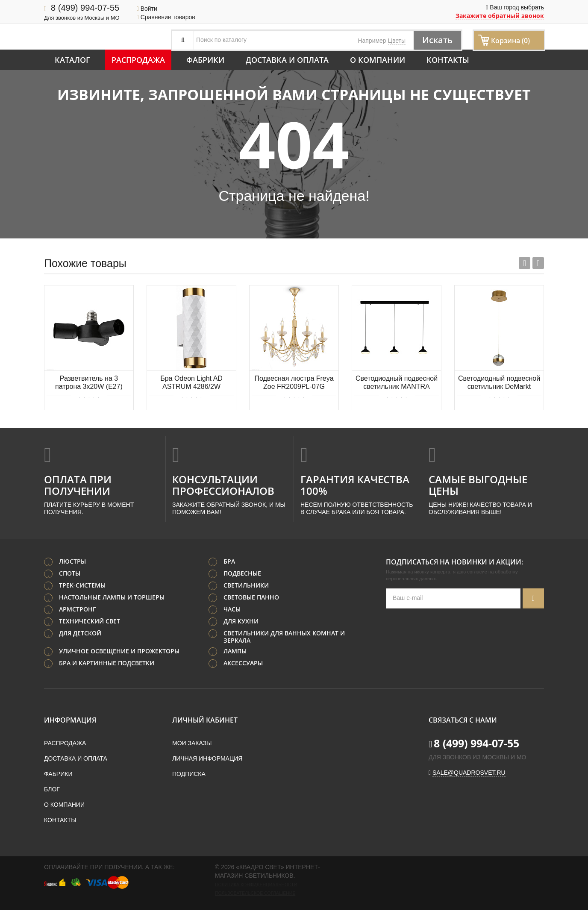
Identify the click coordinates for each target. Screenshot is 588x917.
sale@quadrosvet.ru (469, 773)
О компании (378, 60)
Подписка (189, 774)
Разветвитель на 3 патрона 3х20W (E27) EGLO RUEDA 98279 (89, 383)
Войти (147, 9)
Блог (52, 789)
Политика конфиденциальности (256, 885)
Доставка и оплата (287, 60)
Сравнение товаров (166, 17)
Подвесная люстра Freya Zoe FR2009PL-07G (294, 382)
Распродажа (138, 60)
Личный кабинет (205, 720)
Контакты (448, 60)
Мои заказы (192, 743)
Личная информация (207, 758)
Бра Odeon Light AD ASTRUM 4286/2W (191, 382)
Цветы (397, 41)
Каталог (72, 60)
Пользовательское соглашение (255, 893)
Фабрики (205, 60)
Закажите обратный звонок (500, 16)
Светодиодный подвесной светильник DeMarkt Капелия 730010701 (499, 383)
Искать (437, 40)
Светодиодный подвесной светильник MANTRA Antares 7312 (397, 383)
